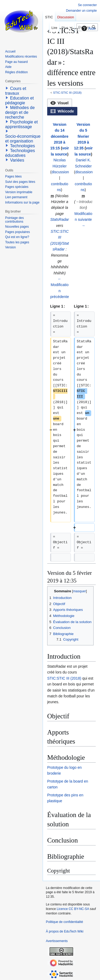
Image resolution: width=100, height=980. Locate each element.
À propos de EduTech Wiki (65, 931)
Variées (17, 160)
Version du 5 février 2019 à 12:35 (82, 136)
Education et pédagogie (19, 100)
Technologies (23, 146)
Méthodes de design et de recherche (20, 112)
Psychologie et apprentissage (21, 124)
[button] (60, 103)
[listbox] (71, 107)
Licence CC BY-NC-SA (73, 909)
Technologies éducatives (20, 153)
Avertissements (57, 941)
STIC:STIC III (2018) (67, 92)
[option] (59, 103)
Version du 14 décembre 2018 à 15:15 (59, 136)
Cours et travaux (16, 91)
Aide (88, 28)
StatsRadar (59, 219)
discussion (60, 172)
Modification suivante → (83, 220)
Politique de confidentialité (64, 922)
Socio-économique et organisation (23, 139)
